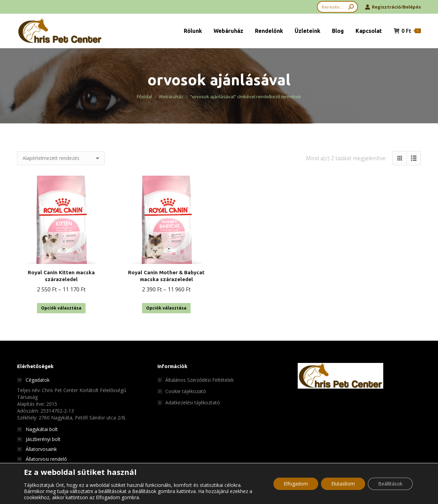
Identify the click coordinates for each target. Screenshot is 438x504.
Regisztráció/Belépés (393, 7)
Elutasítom (343, 484)
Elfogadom (296, 484)
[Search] (337, 7)
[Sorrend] (61, 158)
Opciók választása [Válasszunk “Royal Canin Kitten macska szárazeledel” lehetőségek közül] (61, 308)
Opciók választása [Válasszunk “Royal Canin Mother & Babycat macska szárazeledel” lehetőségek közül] (166, 308)
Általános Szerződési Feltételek (199, 380)
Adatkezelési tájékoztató (193, 402)
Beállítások (390, 484)
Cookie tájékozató (186, 391)
